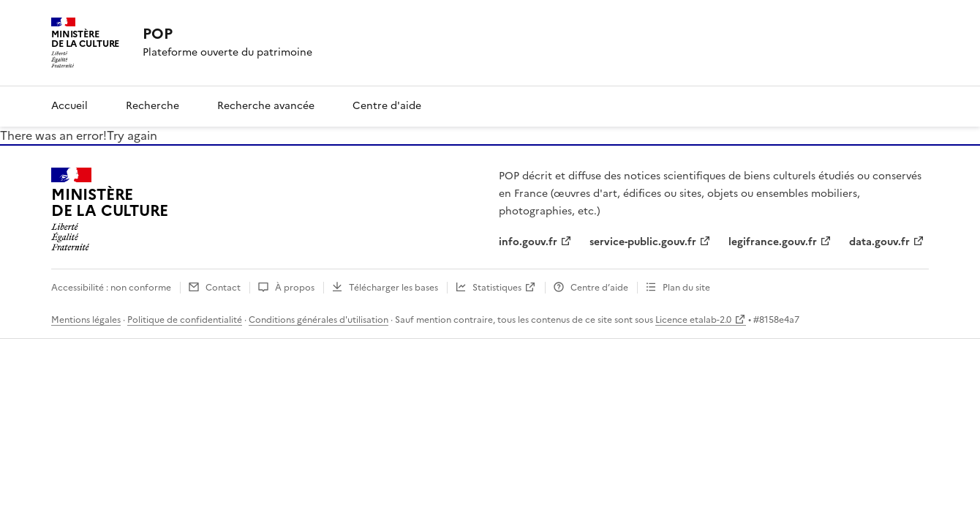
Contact (223, 288)
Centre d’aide (599, 288)
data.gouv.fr (879, 242)
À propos (295, 288)
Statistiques (497, 288)
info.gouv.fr (528, 242)
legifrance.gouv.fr (773, 242)
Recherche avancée (266, 106)
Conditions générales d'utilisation (318, 320)
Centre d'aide (387, 106)
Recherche (152, 106)
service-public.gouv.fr (643, 242)
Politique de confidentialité (185, 320)
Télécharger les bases (393, 288)
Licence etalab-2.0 (693, 320)
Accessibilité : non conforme (111, 288)
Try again (132, 135)
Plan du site (686, 288)
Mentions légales (86, 320)
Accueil (69, 106)
